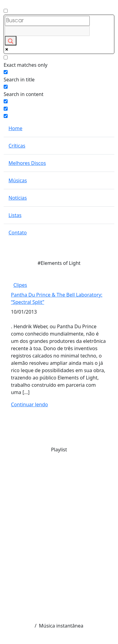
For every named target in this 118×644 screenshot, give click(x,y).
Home (16, 128)
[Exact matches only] (6, 57)
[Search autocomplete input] (47, 31)
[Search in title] (6, 72)
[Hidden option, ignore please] (6, 109)
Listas (15, 215)
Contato (18, 233)
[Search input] (47, 21)
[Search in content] (6, 87)
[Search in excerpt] (6, 101)
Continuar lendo (29, 404)
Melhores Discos (27, 163)
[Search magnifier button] (11, 41)
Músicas (18, 180)
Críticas (17, 146)
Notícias (18, 198)
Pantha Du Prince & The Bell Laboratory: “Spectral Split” (57, 298)
